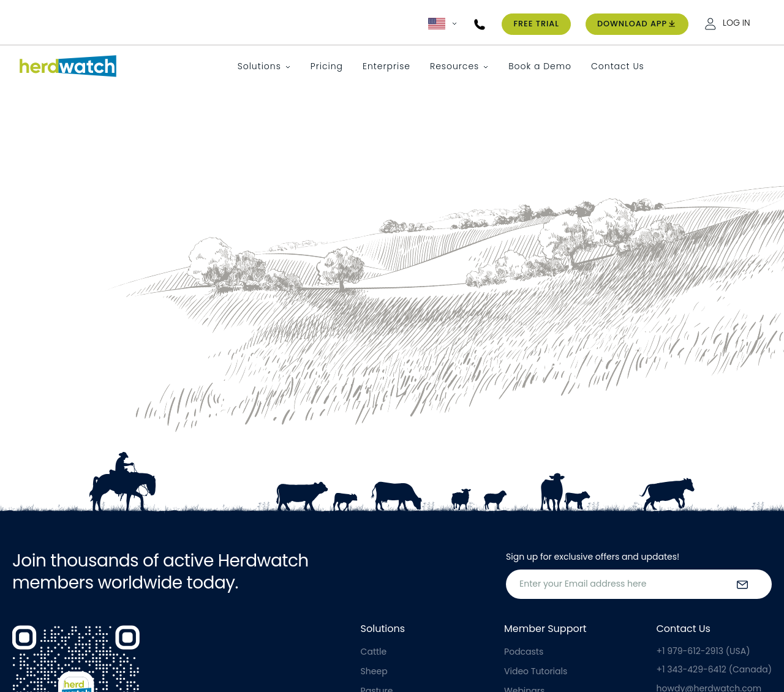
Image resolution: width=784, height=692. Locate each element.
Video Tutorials (536, 671)
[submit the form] (742, 584)
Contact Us (618, 66)
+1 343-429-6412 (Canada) (714, 669)
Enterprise (386, 66)
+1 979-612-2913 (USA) (703, 651)
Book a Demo (540, 66)
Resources (454, 66)
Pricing (327, 66)
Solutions (259, 66)
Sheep (374, 671)
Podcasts (524, 652)
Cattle (374, 652)
